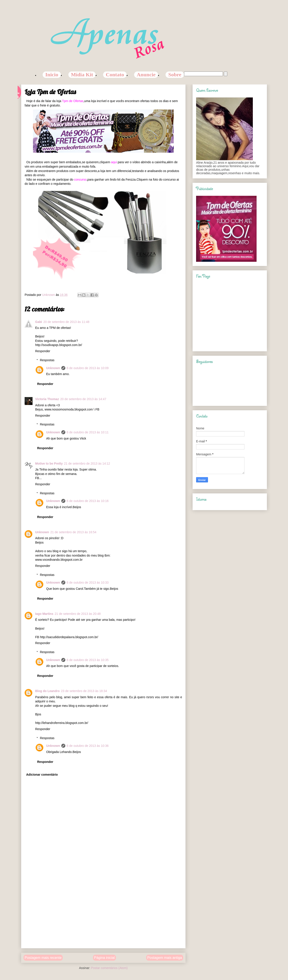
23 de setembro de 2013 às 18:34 (84, 691)
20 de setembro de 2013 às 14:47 (83, 399)
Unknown (53, 368)
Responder (43, 351)
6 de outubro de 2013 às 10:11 (88, 432)
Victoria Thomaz (47, 399)
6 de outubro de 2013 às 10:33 (88, 583)
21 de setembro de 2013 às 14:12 (87, 463)
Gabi (39, 322)
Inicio (52, 75)
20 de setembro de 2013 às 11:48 (66, 322)
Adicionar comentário (42, 775)
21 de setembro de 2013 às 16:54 (73, 532)
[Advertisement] (103, 914)
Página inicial (104, 958)
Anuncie (146, 75)
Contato (115, 75)
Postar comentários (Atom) (109, 968)
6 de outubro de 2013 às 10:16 (88, 501)
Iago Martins (44, 614)
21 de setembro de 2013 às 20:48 (77, 614)
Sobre (175, 75)
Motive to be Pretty (49, 463)
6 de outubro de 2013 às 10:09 (88, 368)
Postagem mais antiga (165, 958)
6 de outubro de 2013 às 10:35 (88, 660)
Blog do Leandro (47, 691)
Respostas (47, 360)
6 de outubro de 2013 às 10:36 (88, 746)
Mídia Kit (82, 75)
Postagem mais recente (43, 958)
